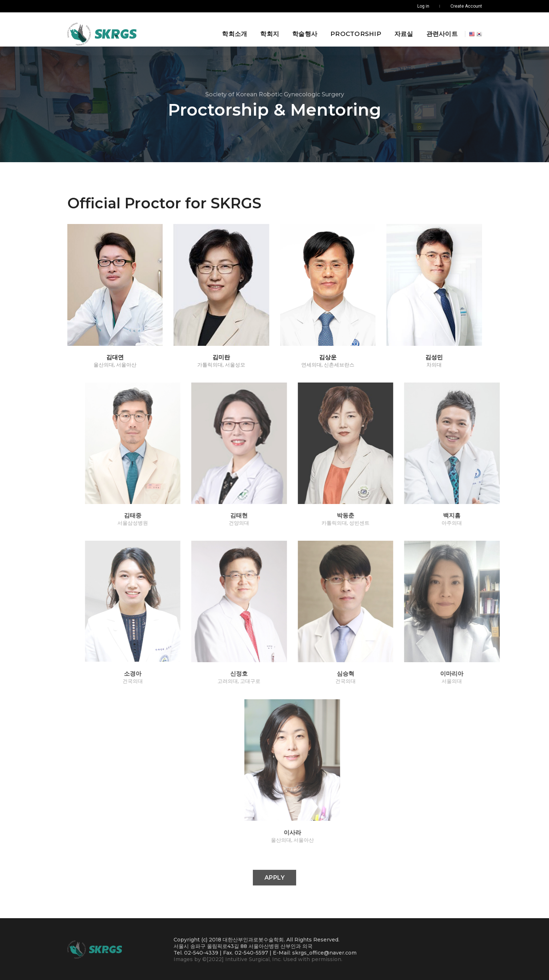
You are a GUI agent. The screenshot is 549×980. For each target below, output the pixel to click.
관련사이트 (439, 29)
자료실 (401, 29)
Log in (423, 6)
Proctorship (353, 29)
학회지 (267, 29)
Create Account (466, 6)
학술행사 (302, 29)
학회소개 (232, 29)
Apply (275, 877)
